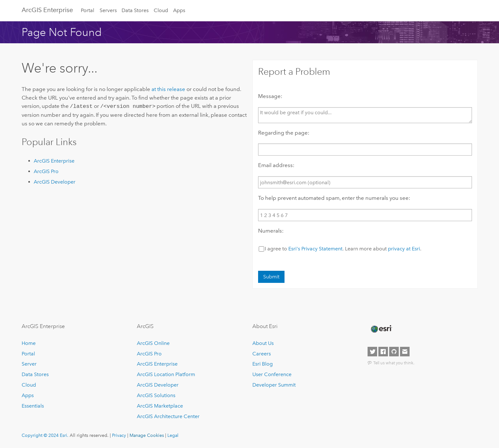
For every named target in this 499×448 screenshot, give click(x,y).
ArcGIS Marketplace (160, 406)
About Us (263, 343)
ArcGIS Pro (46, 171)
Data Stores (135, 10)
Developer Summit (274, 385)
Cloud (161, 10)
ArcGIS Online (153, 343)
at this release (168, 89)
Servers (108, 10)
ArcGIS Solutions (156, 395)
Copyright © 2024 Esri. (45, 435)
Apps (179, 10)
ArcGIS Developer (55, 181)
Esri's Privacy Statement (315, 249)
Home (29, 343)
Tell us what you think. (394, 363)
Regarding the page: (284, 133)
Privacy (119, 435)
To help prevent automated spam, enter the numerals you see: (334, 198)
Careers (262, 354)
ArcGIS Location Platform (166, 374)
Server (29, 364)
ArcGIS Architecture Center (168, 416)
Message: (270, 96)
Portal (88, 10)
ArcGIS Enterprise (47, 10)
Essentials (33, 406)
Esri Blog (263, 364)
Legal (173, 435)
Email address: (276, 165)
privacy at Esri (404, 249)
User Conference (272, 374)
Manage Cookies (147, 435)
